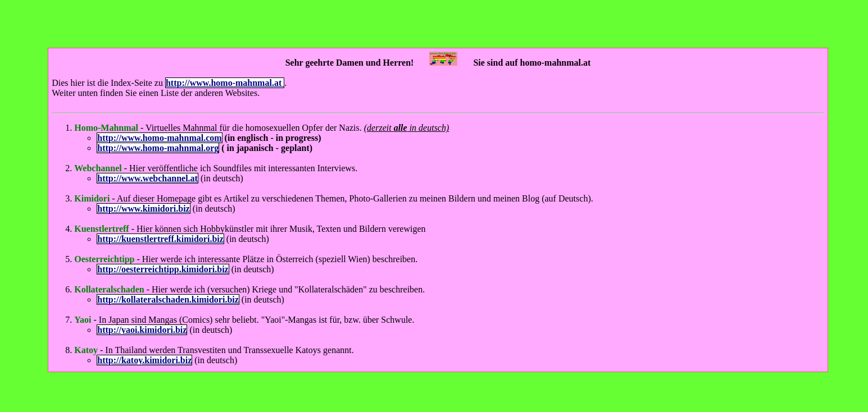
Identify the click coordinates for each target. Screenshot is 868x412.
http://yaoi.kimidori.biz (142, 330)
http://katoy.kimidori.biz (144, 360)
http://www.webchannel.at (147, 178)
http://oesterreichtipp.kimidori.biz (163, 269)
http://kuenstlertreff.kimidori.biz (160, 239)
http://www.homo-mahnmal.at (225, 83)
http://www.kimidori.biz (143, 209)
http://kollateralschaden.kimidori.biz (168, 299)
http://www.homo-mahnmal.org (158, 148)
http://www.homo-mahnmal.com (159, 138)
